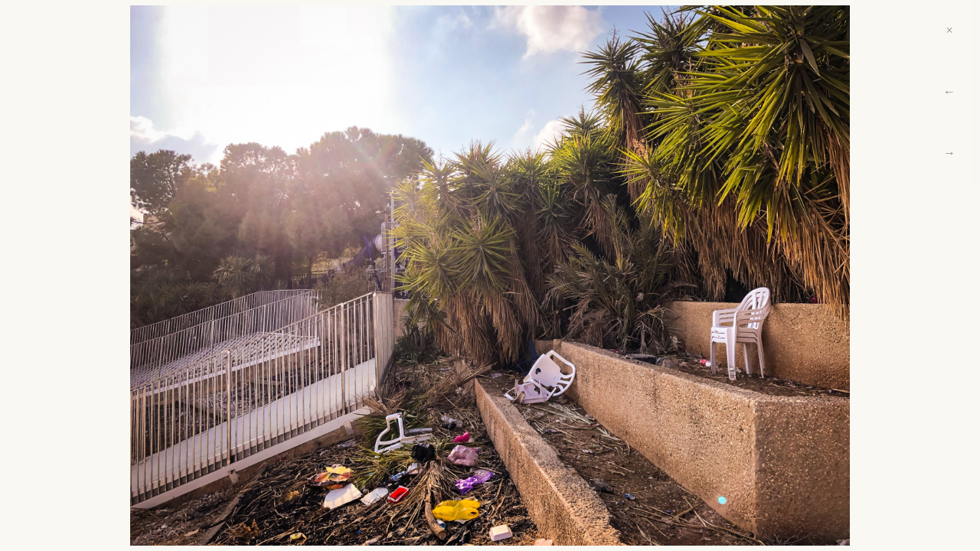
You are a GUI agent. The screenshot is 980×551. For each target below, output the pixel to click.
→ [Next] (949, 153)
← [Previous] (949, 91)
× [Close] (949, 30)
